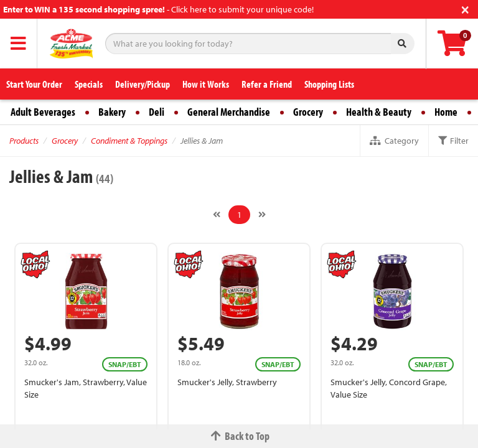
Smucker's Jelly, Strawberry (227, 382)
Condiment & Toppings (129, 141)
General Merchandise (229, 112)
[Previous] (217, 215)
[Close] (465, 8)
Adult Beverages (43, 112)
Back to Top (239, 436)
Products (24, 141)
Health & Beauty (379, 112)
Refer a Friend (267, 84)
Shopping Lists (329, 84)
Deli (157, 112)
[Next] (262, 215)
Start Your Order (34, 84)
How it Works (206, 84)
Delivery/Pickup (143, 84)
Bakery (112, 112)
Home (446, 112)
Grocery (308, 112)
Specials (89, 84)
